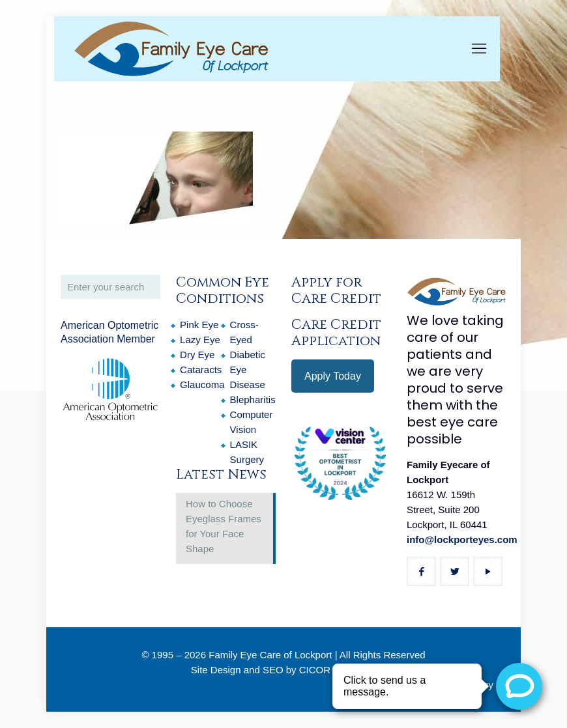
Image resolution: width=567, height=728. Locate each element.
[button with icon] (421, 571)
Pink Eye (199, 325)
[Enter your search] (110, 287)
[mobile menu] (479, 49)
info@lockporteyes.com (462, 539)
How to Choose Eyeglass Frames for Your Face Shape (224, 526)
